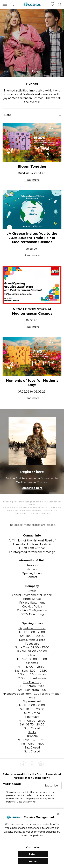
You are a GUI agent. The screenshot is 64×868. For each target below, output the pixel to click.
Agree (33, 861)
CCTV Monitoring (32, 614)
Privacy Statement (32, 603)
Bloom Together (32, 166)
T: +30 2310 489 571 (32, 548)
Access (32, 569)
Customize (33, 847)
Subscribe (51, 785)
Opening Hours (32, 573)
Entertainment (21, 71)
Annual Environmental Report (32, 595)
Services (32, 565)
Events (36, 71)
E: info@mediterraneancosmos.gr (32, 552)
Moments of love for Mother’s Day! (32, 383)
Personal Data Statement (21, 802)
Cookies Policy (32, 606)
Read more (32, 180)
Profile (32, 591)
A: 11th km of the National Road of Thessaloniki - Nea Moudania (32, 542)
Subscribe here (32, 488)
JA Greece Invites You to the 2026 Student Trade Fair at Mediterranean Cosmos (32, 238)
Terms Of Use (32, 599)
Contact (32, 577)
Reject (33, 854)
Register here (32, 472)
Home (6, 71)
